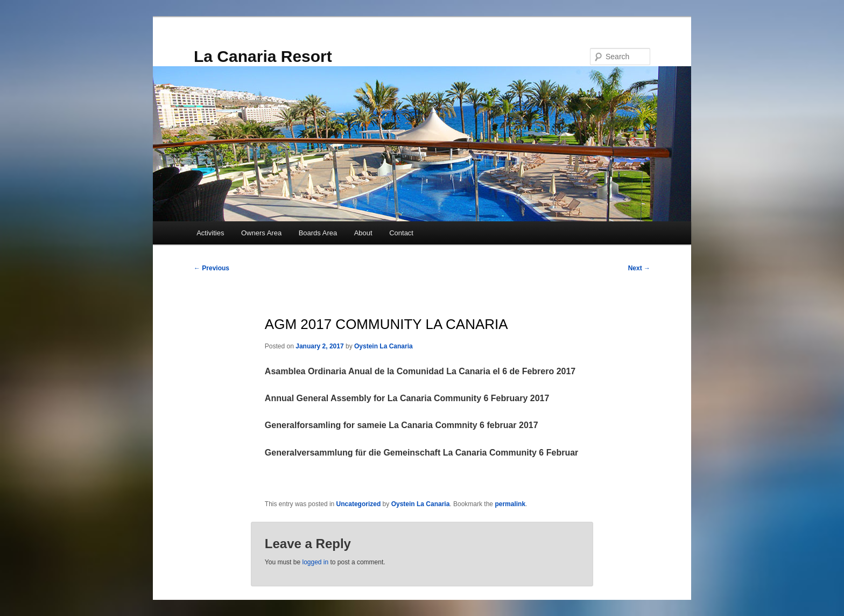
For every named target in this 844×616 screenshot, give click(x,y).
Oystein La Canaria (384, 346)
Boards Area (318, 233)
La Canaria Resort (263, 56)
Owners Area (261, 233)
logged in (315, 562)
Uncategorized (359, 504)
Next (639, 268)
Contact (401, 233)
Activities (210, 233)
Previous (212, 268)
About (363, 233)
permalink (510, 504)
